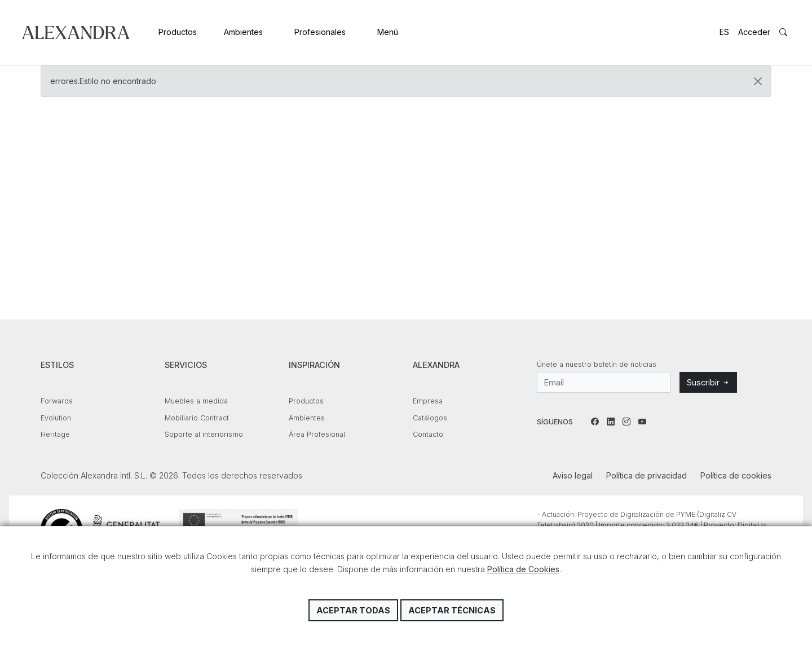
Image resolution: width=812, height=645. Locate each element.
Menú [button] (388, 32)
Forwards (57, 401)
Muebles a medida (196, 401)
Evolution (56, 418)
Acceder (754, 32)
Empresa (428, 401)
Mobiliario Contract (197, 418)
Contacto (428, 434)
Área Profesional (317, 434)
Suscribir (708, 382)
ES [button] (724, 32)
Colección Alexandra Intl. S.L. (76, 32)
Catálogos (430, 418)
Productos (178, 32)
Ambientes (243, 32)
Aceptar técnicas (452, 610)
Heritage (55, 434)
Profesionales (320, 32)
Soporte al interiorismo (204, 434)
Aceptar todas (353, 610)
